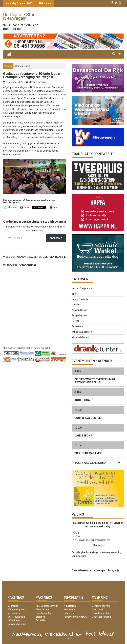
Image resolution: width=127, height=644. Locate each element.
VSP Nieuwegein (16, 617)
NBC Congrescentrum (47, 606)
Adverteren (70, 606)
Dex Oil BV (41, 620)
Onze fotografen (101, 613)
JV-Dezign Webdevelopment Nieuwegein (17, 609)
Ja (77, 533)
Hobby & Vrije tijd (80, 299)
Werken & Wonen (81, 337)
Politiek (76, 321)
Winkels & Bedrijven (82, 332)
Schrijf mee (70, 613)
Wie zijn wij (98, 609)
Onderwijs (77, 305)
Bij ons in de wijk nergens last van (93, 540)
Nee (78, 536)
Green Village (43, 609)
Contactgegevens (101, 606)
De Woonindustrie (17, 624)
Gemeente (77, 326)
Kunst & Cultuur (80, 310)
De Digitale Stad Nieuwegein (19, 16)
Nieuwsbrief (70, 609)
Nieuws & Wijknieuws (83, 288)
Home (19, 66)
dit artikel (81, 556)
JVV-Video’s (14, 620)
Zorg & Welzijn (79, 315)
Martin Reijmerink (38, 82)
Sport (27, 66)
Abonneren (56, 238)
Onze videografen (101, 617)
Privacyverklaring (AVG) (76, 617)
